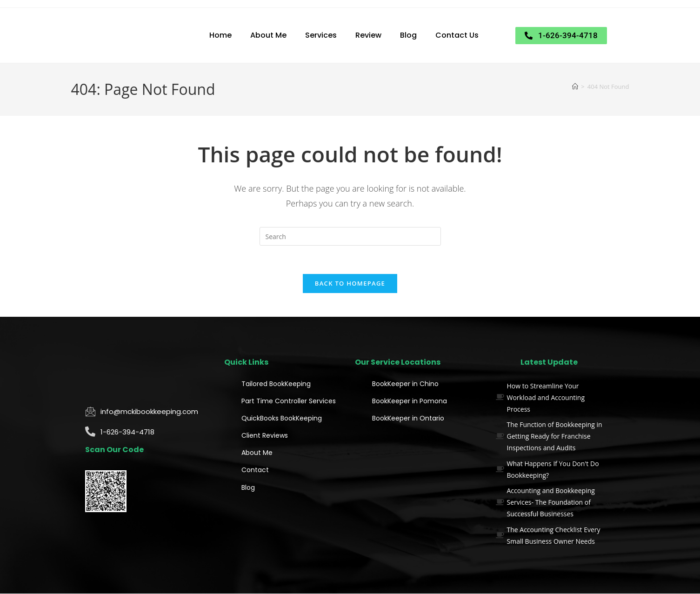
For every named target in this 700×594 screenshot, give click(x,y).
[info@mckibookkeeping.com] (90, 412)
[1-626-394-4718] (90, 432)
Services (321, 35)
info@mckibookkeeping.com (149, 412)
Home (220, 35)
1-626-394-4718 (127, 432)
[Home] (575, 87)
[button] (561, 36)
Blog (408, 35)
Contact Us (457, 35)
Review (368, 35)
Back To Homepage (350, 283)
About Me (268, 35)
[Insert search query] (350, 236)
